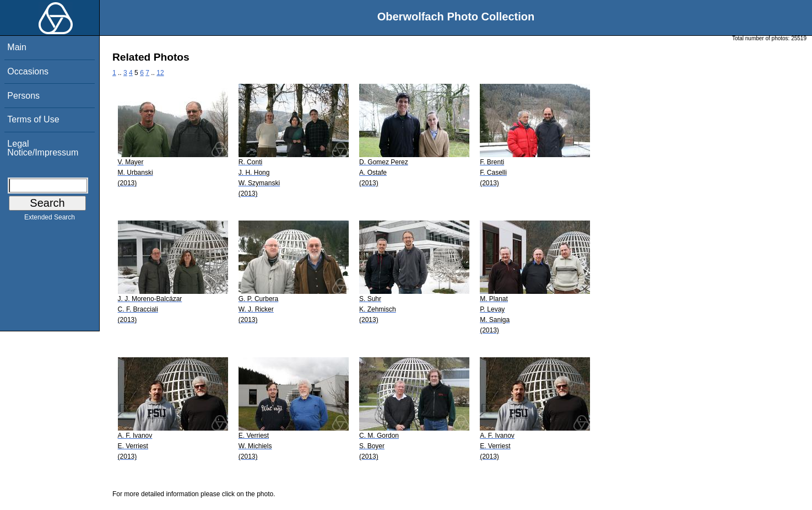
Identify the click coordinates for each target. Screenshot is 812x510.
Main (17, 47)
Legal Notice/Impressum (43, 148)
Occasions (28, 71)
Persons (23, 96)
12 (160, 73)
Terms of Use (33, 119)
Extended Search (50, 219)
